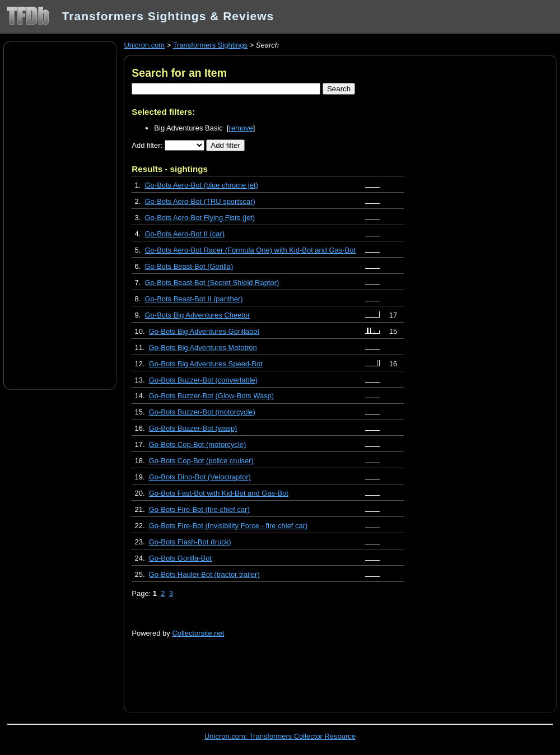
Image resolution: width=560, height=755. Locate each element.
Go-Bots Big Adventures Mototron (203, 348)
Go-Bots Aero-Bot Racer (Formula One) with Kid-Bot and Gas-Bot (251, 250)
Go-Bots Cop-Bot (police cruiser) (201, 461)
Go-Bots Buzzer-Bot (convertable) (203, 380)
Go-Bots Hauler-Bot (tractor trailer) (204, 574)
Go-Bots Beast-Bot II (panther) (194, 299)
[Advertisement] (60, 215)
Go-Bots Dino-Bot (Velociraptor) (200, 477)
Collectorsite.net (198, 633)
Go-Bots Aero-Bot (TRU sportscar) (200, 201)
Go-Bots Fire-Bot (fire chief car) (199, 509)
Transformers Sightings (210, 45)
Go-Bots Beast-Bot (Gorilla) (189, 266)
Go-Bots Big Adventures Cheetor (198, 315)
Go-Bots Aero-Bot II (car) (185, 234)
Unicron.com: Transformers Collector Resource (280, 736)
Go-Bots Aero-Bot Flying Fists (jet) (200, 218)
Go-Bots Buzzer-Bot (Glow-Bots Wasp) (211, 396)
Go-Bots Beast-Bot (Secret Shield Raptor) (212, 283)
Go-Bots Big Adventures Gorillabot (204, 331)
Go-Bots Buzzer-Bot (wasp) (193, 428)
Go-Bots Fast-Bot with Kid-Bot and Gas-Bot (219, 493)
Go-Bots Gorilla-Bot (180, 558)
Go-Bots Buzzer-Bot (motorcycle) (202, 412)
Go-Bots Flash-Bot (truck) (190, 542)
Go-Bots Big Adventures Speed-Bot (206, 364)
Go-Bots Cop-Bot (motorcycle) (197, 444)
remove (241, 128)
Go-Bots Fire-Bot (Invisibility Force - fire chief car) (228, 526)
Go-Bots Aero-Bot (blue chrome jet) (202, 185)
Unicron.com (144, 45)
